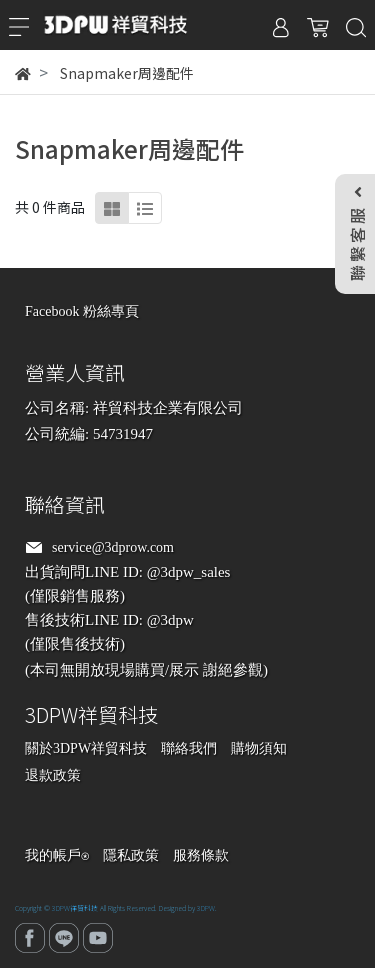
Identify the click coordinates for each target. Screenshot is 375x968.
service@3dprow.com (113, 547)
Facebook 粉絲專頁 (82, 311)
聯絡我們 (189, 748)
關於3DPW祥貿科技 (86, 748)
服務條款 (201, 855)
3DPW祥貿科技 (75, 908)
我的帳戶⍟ (57, 855)
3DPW (206, 908)
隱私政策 (131, 855)
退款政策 (53, 775)
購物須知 (259, 748)
